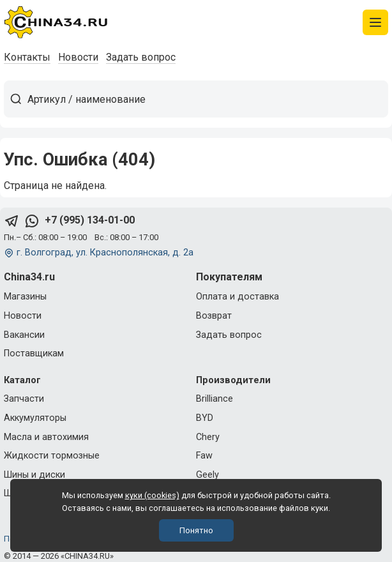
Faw (204, 456)
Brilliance (215, 399)
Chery (208, 437)
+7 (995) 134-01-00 (90, 220)
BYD (205, 418)
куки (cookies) (152, 495)
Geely (207, 475)
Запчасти (24, 399)
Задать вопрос (141, 57)
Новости (78, 57)
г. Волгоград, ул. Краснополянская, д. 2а (105, 253)
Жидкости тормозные (52, 456)
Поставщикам (34, 353)
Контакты (27, 57)
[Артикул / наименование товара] (207, 99)
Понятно (196, 530)
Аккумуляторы (35, 418)
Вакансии (24, 335)
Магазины (25, 297)
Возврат (214, 316)
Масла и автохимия (46, 437)
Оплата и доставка (237, 297)
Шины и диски (34, 475)
